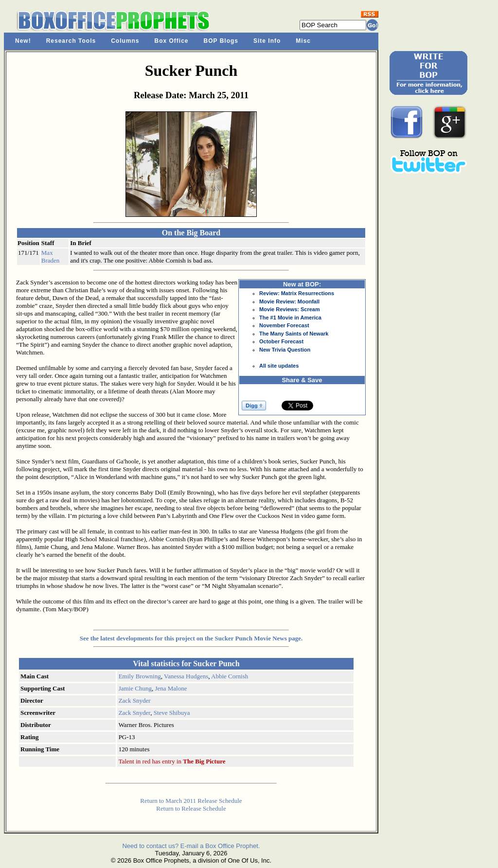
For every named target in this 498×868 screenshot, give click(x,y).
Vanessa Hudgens (186, 676)
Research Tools (71, 41)
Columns (125, 41)
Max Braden (51, 257)
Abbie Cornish (230, 676)
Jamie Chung (135, 688)
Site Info (267, 41)
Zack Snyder (135, 700)
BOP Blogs (221, 41)
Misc (303, 41)
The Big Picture (204, 761)
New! (23, 41)
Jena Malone (171, 688)
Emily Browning (140, 676)
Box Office (172, 41)
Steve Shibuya (172, 713)
